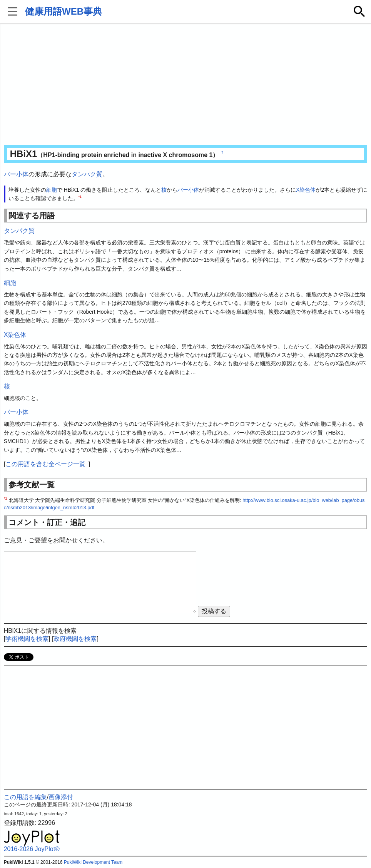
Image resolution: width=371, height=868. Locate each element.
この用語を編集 (25, 797)
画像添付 (61, 797)
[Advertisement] (186, 85)
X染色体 (306, 190)
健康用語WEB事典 (64, 11)
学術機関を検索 (27, 639)
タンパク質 (87, 174)
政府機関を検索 (75, 639)
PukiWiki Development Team (93, 862)
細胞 (52, 190)
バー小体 (16, 174)
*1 (80, 197)
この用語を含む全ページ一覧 (45, 464)
